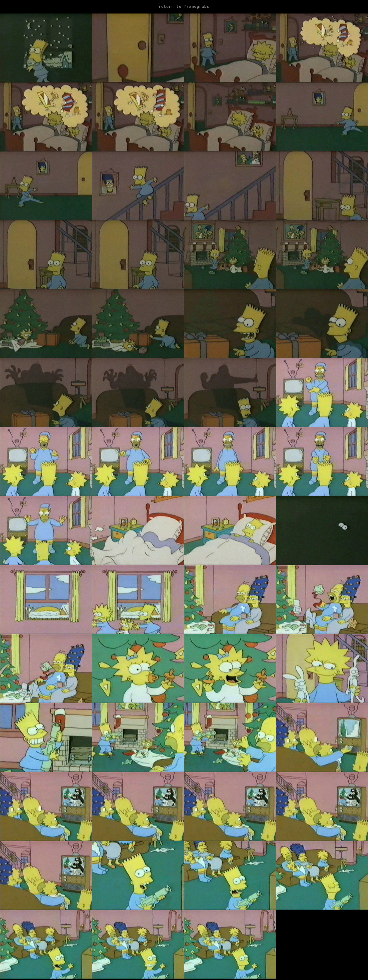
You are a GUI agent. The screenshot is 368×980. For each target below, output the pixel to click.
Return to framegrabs (184, 7)
